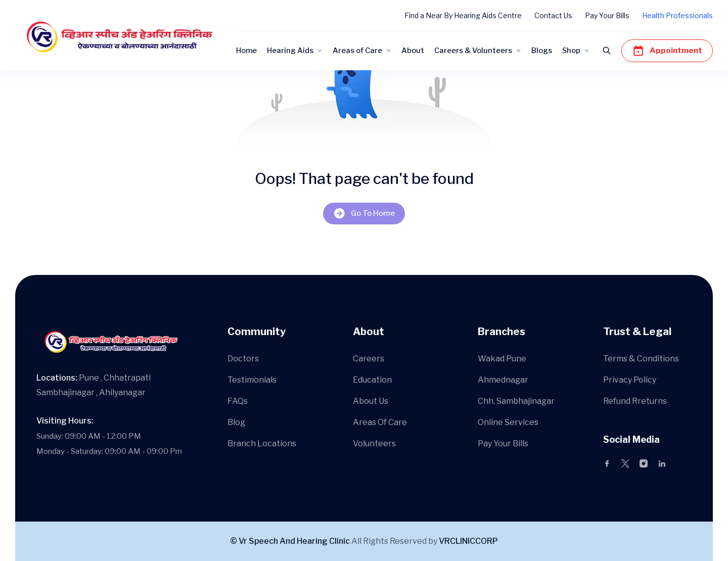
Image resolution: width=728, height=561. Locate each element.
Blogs (542, 51)
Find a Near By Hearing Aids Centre (463, 15)
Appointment (667, 51)
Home (246, 51)
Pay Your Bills (607, 15)
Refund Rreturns (635, 401)
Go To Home (364, 214)
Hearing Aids (290, 51)
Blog (236, 422)
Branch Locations (262, 443)
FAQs (238, 401)
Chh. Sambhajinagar (516, 401)
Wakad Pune (502, 359)
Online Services (508, 422)
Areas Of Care (380, 422)
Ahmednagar (503, 380)
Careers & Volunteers (473, 51)
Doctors (243, 359)
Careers (369, 359)
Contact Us (553, 15)
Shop (571, 51)
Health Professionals (677, 15)
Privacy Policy (630, 380)
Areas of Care (357, 51)
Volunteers (374, 443)
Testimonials (252, 380)
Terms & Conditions (641, 359)
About (413, 51)
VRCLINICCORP (468, 541)
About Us (371, 401)
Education (372, 380)
